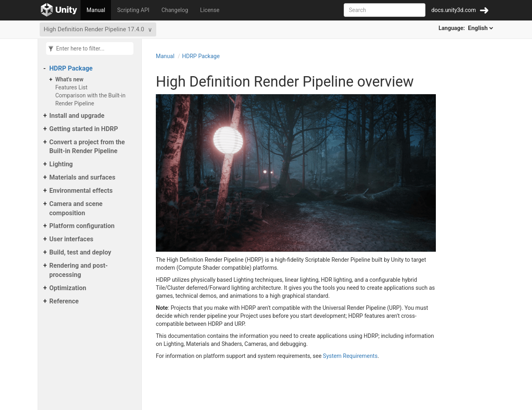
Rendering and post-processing (79, 270)
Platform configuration (82, 226)
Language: (467, 28)
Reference (64, 301)
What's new (69, 79)
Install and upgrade (77, 116)
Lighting (61, 164)
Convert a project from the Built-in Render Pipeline (87, 147)
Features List (71, 87)
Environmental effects (81, 191)
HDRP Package (71, 68)
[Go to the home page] (59, 10)
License (210, 10)
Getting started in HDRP (84, 129)
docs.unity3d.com (454, 10)
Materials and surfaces (82, 177)
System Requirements (350, 356)
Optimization (68, 288)
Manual (96, 10)
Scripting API (133, 10)
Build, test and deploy (80, 252)
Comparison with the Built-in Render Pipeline (90, 99)
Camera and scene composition (76, 208)
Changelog (175, 10)
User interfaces (71, 239)
